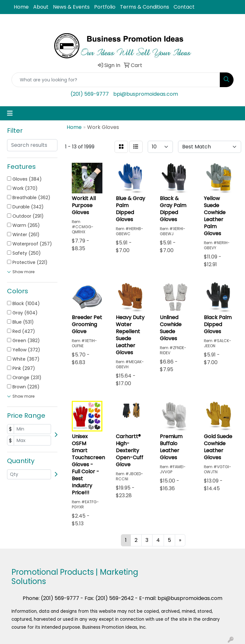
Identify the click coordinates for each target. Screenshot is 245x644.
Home (21, 7)
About (41, 7)
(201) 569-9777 (90, 94)
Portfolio (105, 7)
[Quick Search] (116, 80)
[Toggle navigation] (10, 113)
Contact (184, 7)
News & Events (71, 7)
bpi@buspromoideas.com (146, 94)
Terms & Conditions (145, 7)
